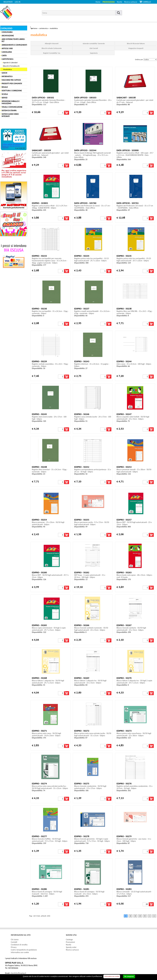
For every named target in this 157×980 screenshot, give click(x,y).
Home (98, 2)
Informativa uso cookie (20, 952)
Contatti (14, 942)
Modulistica (8, 69)
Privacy (14, 947)
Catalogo (69, 940)
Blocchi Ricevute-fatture (136, 43)
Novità (119, 2)
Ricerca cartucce (131, 2)
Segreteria (94, 53)
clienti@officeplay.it (18, 973)
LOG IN (18, 2)
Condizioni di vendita (19, 945)
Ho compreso (129, 976)
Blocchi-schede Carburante (52, 48)
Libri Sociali (94, 48)
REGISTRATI (8, 2)
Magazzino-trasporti (136, 48)
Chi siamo (15, 940)
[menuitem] (132, 2)
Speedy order (71, 947)
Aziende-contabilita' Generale (94, 43)
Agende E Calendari (10, 63)
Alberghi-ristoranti (52, 43)
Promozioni (109, 2)
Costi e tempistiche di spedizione (24, 950)
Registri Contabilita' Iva (52, 53)
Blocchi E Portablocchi (11, 66)
